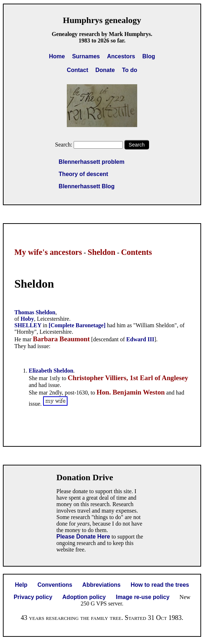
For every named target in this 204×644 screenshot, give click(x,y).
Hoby (27, 319)
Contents (136, 252)
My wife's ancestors (48, 252)
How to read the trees (160, 585)
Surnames (86, 56)
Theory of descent (83, 174)
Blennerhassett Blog (87, 186)
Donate (105, 70)
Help (21, 585)
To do (130, 70)
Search (136, 145)
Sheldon (101, 252)
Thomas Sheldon (35, 312)
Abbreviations (101, 585)
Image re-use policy (142, 597)
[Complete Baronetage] (77, 325)
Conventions (55, 585)
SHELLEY (29, 325)
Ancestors (121, 56)
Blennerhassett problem (91, 162)
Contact (78, 70)
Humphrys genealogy (102, 20)
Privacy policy (33, 597)
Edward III (140, 339)
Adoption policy (84, 597)
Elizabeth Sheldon (51, 371)
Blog (149, 56)
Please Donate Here (83, 537)
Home (57, 56)
